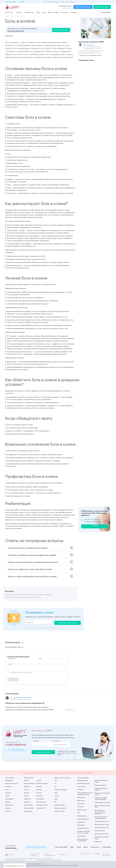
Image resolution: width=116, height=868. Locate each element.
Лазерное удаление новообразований (82, 840)
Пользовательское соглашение (35, 854)
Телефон (60, 741)
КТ (55, 783)
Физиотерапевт (40, 799)
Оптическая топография (61, 789)
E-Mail (40, 658)
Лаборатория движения (11, 783)
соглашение (45, 627)
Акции (50, 12)
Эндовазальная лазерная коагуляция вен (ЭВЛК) (101, 798)
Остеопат (39, 780)
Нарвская (8, 802)
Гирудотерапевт (28, 811)
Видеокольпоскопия (60, 805)
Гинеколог (27, 789)
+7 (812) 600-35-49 (65, 6)
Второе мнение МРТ (60, 811)
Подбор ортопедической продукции (101, 789)
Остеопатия (80, 806)
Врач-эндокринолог (42, 802)
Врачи (39, 12)
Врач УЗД (39, 792)
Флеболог (26, 796)
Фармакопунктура (82, 816)
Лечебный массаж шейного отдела (102, 837)
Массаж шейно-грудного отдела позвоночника (101, 817)
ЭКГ (56, 802)
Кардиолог (27, 792)
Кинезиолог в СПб (41, 808)
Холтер (57, 796)
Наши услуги (95, 847)
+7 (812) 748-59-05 (15, 745)
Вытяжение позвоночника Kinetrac (101, 781)
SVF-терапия (81, 789)
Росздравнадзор (96, 853)
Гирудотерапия (81, 822)
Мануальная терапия (82, 780)
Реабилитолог (28, 799)
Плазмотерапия (81, 786)
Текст (10, 664)
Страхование (106, 847)
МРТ (56, 780)
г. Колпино (8, 811)
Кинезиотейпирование (83, 819)
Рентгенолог (40, 796)
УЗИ (56, 786)
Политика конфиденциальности (50, 854)
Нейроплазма (81, 800)
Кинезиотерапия (81, 836)
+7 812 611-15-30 (11, 848)
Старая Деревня (9, 799)
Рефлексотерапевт (29, 808)
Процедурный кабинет (100, 785)
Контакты (74, 12)
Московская (8, 786)
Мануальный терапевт (42, 783)
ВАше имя (12, 658)
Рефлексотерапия (82, 809)
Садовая (7, 796)
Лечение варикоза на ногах (101, 827)
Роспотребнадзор (85, 853)
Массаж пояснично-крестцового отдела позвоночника (100, 812)
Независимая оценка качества (107, 854)
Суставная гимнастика (83, 828)
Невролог (26, 780)
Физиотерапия (81, 825)
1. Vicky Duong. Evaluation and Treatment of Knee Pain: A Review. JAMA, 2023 (28, 595)
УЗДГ (56, 792)
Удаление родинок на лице (101, 833)
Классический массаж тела (102, 821)
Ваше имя (36, 741)
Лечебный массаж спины (84, 783)
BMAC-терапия (81, 797)
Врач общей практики (42, 805)
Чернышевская (9, 805)
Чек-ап (56, 799)
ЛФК (78, 813)
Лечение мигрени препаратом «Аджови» (102, 794)
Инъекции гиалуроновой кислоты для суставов (83, 832)
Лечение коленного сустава (102, 824)
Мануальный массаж (100, 830)
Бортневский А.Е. (89, 45)
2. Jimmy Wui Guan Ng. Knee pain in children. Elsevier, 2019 (23, 597)
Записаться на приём (43, 752)
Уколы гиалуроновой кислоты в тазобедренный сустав (85, 793)
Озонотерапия (81, 803)
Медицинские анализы (60, 808)
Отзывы (56, 12)
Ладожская (8, 792)
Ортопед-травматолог (30, 783)
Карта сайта (62, 854)
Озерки (7, 789)
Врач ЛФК (39, 789)
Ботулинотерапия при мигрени (103, 802)
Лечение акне (98, 841)
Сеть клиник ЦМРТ (61, 847)
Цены (44, 12)
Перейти (95, 526)
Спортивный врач (28, 805)
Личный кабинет (106, 12)
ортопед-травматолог (16, 31)
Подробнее (69, 710)
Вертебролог (27, 786)
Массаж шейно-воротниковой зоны (102, 806)
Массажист (39, 786)
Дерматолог (27, 802)
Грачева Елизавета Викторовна (21, 697)
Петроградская (9, 780)
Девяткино (8, 808)
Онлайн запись (102, 7)
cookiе (20, 866)
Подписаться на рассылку (67, 622)
